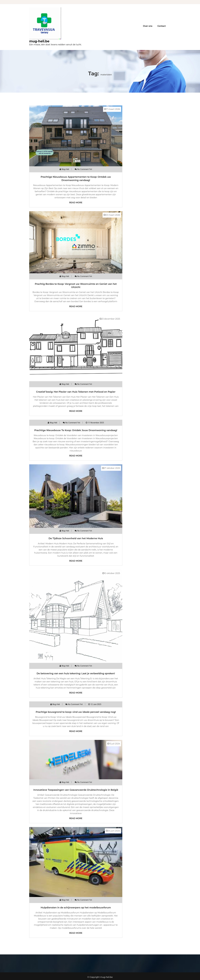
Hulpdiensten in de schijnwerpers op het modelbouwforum (76, 908)
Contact (162, 26)
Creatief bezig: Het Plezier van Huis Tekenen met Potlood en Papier (76, 392)
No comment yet (85, 169)
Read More (76, 203)
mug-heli (65, 169)
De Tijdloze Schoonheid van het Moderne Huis (76, 538)
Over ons (148, 26)
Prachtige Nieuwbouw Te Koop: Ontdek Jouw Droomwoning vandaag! (76, 430)
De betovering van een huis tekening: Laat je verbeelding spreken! (76, 674)
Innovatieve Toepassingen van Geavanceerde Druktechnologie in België (76, 790)
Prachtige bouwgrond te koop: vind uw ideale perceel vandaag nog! (76, 712)
